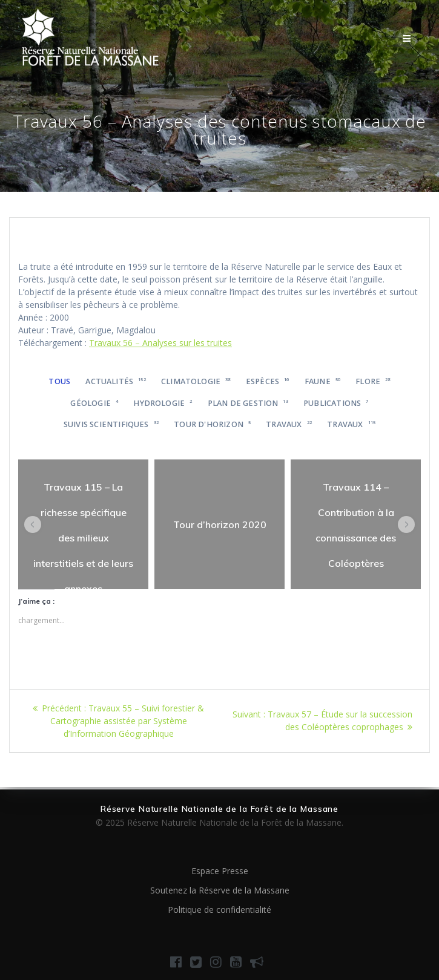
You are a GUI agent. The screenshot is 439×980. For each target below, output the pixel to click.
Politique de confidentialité (220, 910)
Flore (373, 381)
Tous (59, 381)
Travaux (289, 424)
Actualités (115, 381)
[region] (83, 524)
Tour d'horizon (212, 424)
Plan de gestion (248, 403)
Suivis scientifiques (111, 424)
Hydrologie (163, 403)
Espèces (268, 381)
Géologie (94, 403)
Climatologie (196, 381)
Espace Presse (220, 871)
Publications (336, 403)
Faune (322, 381)
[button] (33, 524)
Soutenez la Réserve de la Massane (220, 890)
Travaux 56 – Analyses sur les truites (160, 343)
